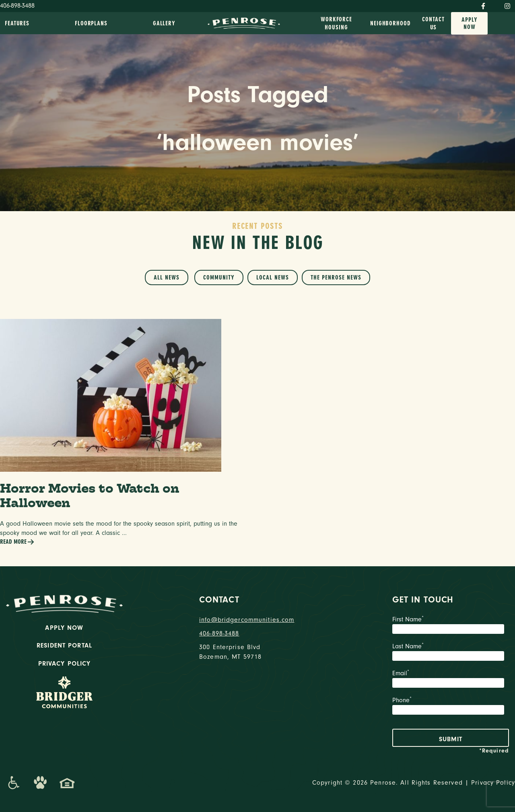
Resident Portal (64, 645)
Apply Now (470, 23)
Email (451, 680)
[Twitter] (495, 4)
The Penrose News (336, 278)
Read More (17, 542)
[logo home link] (244, 23)
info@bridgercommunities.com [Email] (247, 620)
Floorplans (91, 23)
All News (167, 278)
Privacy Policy (65, 664)
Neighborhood (390, 23)
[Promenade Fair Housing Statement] (67, 783)
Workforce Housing (336, 23)
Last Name (451, 653)
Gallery (164, 23)
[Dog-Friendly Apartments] (40, 783)
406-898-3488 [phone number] (219, 633)
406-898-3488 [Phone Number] (17, 6)
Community (219, 278)
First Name (451, 626)
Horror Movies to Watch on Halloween (90, 495)
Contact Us (433, 23)
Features (17, 23)
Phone (451, 707)
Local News (273, 278)
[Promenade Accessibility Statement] (13, 783)
